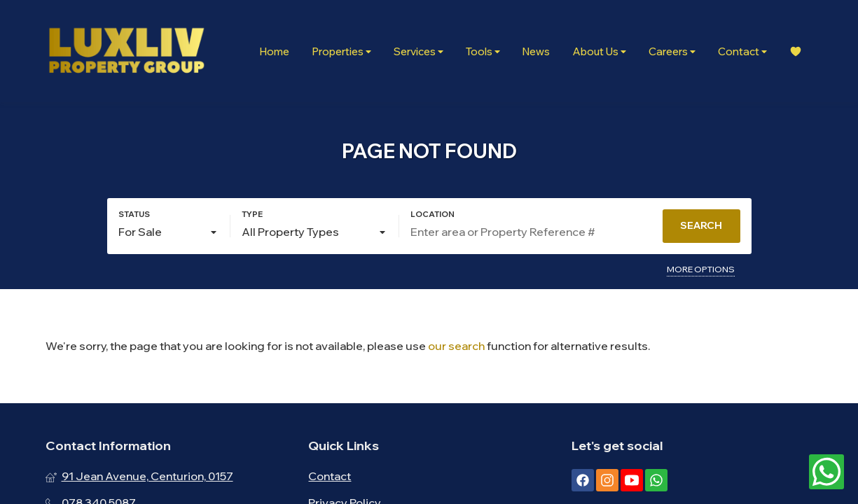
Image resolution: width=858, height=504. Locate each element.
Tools (483, 51)
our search (456, 346)
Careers (672, 51)
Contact (742, 51)
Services (418, 51)
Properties (341, 51)
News (536, 51)
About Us (599, 51)
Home (274, 51)
